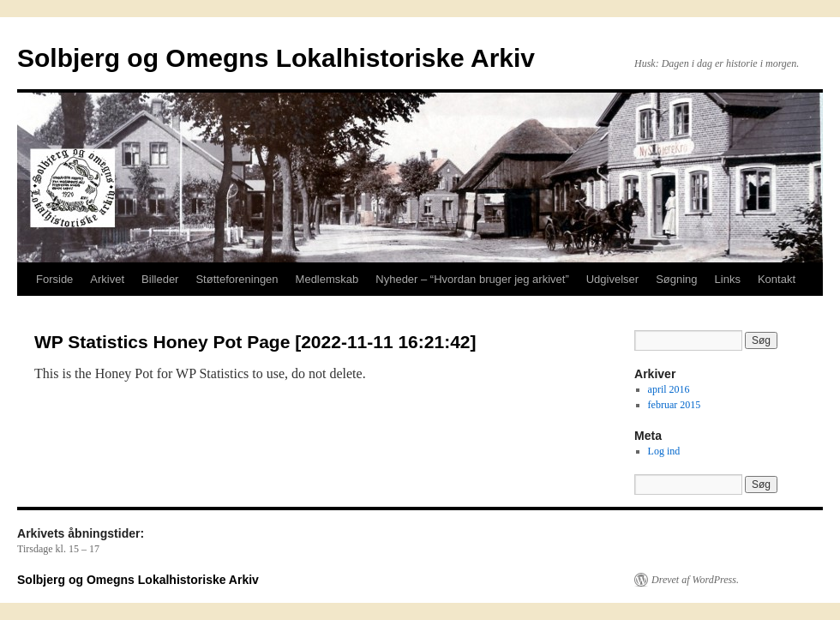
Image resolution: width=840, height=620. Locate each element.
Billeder (160, 279)
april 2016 (669, 389)
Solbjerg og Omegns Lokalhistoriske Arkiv (276, 58)
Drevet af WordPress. (695, 580)
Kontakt (777, 279)
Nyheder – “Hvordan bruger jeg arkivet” (472, 279)
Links (728, 279)
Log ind (664, 451)
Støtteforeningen (237, 279)
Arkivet (107, 279)
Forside (54, 279)
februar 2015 (675, 405)
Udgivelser (612, 279)
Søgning (676, 279)
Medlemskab (327, 279)
